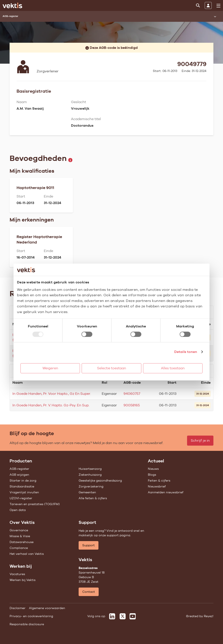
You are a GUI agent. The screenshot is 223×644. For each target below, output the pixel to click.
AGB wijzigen (19, 475)
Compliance (19, 548)
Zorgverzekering (91, 486)
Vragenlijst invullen (24, 492)
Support (89, 545)
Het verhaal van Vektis (27, 554)
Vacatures (17, 574)
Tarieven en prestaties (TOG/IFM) (35, 504)
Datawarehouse (22, 542)
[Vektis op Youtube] (133, 616)
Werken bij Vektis (23, 580)
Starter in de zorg (23, 480)
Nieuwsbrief (157, 486)
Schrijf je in (200, 440)
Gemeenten (87, 492)
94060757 (132, 394)
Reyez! (209, 616)
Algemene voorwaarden (47, 608)
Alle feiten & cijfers (93, 498)
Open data (18, 510)
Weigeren (50, 368)
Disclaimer (18, 608)
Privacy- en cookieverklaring (31, 616)
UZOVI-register (21, 498)
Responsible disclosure (27, 624)
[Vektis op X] (123, 616)
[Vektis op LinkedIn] (112, 616)
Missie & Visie (20, 536)
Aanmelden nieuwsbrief (166, 492)
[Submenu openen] (215, 16)
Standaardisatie (22, 486)
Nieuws (153, 469)
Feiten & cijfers (159, 480)
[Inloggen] (208, 5)
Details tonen (186, 352)
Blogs (152, 475)
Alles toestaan (173, 368)
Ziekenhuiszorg (90, 475)
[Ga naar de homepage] (12, 5)
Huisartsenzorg (90, 469)
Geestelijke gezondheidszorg (100, 480)
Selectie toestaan (112, 368)
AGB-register (19, 469)
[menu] (218, 6)
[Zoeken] (198, 5)
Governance (19, 530)
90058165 (132, 405)
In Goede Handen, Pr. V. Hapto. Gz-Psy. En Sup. (51, 405)
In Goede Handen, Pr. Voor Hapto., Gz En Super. (52, 394)
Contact (89, 592)
